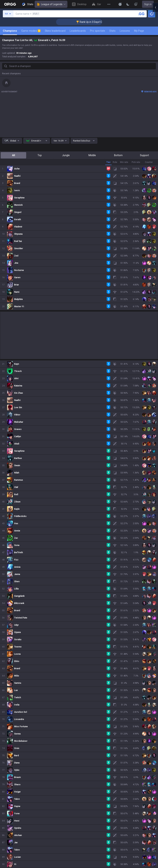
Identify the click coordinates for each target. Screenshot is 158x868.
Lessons (125, 31)
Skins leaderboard (55, 31)
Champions (10, 31)
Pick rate (136, 162)
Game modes (31, 31)
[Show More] (120, 4)
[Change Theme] (128, 4)
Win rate (124, 162)
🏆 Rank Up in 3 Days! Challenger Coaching (61, 22)
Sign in (148, 4)
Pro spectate (98, 31)
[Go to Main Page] (10, 4)
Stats (112, 31)
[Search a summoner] (141, 14)
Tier (108, 162)
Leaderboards (78, 31)
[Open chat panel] (155, 64)
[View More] (109, 4)
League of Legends (51, 4)
